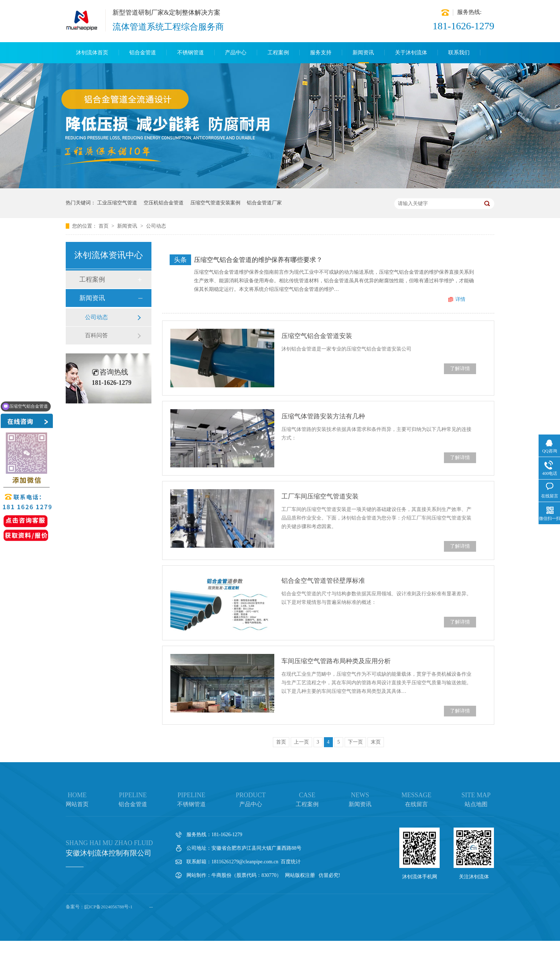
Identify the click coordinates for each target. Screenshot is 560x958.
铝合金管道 (143, 53)
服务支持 (321, 53)
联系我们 (459, 53)
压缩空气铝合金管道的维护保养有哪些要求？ (258, 260)
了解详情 (460, 369)
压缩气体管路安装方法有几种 (323, 416)
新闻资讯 (363, 53)
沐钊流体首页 (92, 53)
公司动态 (156, 226)
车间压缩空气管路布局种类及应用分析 (336, 661)
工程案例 (278, 53)
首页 (104, 226)
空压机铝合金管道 (164, 203)
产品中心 (236, 53)
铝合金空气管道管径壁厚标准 (323, 581)
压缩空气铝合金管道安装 (317, 336)
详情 (460, 299)
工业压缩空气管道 (117, 203)
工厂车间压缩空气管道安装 (320, 496)
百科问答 (96, 335)
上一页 (301, 742)
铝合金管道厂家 (264, 203)
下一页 (355, 742)
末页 (376, 742)
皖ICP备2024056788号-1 (108, 907)
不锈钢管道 (191, 53)
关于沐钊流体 (411, 53)
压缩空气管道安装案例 (215, 203)
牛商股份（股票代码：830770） (246, 875)
